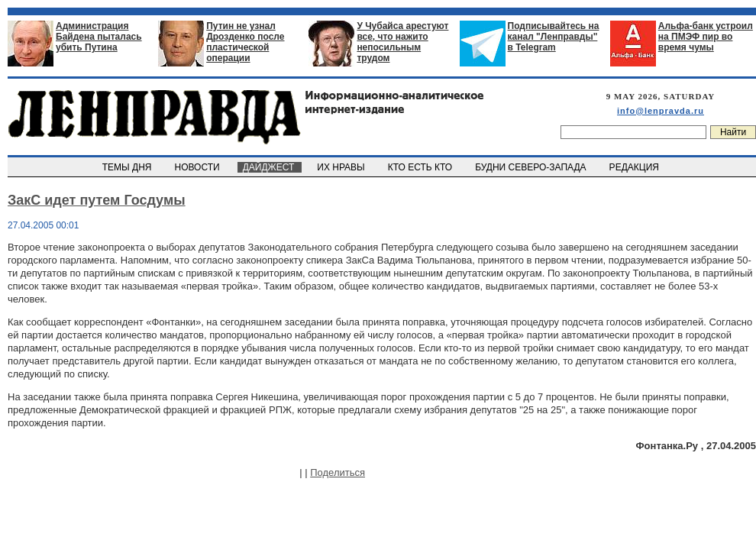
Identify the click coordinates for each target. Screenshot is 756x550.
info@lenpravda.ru (661, 111)
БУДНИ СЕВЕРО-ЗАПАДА (531, 167)
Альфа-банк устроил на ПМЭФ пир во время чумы (706, 37)
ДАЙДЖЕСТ (270, 167)
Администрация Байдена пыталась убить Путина (99, 37)
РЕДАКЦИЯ (635, 167)
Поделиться (338, 472)
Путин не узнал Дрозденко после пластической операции (245, 42)
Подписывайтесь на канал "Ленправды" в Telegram (554, 37)
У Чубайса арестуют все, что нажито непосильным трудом (402, 42)
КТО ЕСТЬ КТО (421, 167)
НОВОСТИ (199, 167)
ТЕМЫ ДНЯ (128, 167)
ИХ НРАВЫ (342, 167)
